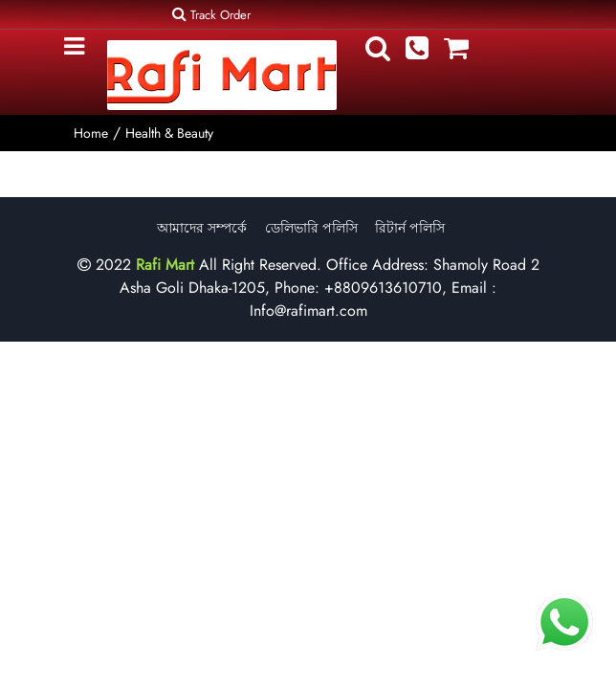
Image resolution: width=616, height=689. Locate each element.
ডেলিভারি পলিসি (311, 228)
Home (91, 133)
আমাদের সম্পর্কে (202, 228)
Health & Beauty (169, 133)
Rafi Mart (165, 265)
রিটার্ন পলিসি (410, 228)
